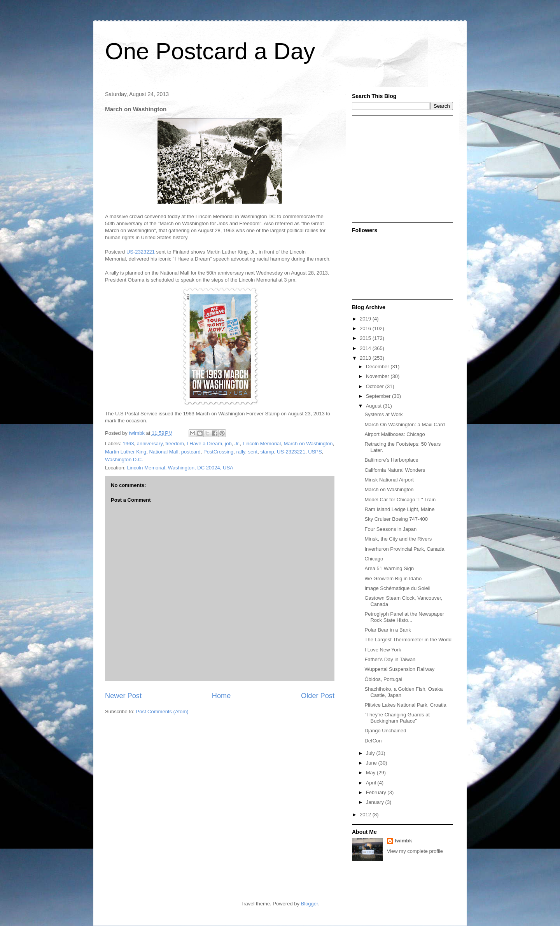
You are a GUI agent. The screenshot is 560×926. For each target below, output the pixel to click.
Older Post (318, 696)
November (378, 376)
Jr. (237, 444)
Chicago (374, 559)
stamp (267, 452)
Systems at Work (383, 414)
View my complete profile (415, 851)
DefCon (373, 741)
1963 (129, 444)
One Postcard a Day (210, 51)
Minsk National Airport (389, 480)
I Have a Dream (204, 444)
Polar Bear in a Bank (388, 630)
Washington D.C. (124, 459)
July (371, 753)
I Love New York (383, 650)
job (228, 444)
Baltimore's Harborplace (391, 460)
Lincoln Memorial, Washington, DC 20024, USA (180, 468)
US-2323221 (141, 252)
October (376, 386)
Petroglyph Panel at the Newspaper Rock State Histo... (404, 617)
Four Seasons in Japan (390, 529)
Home (221, 696)
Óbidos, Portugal (383, 679)
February (377, 792)
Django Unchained (385, 731)
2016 (366, 328)
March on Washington (308, 444)
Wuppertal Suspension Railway (399, 669)
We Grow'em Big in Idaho (393, 579)
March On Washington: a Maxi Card (404, 424)
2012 (366, 815)
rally (241, 452)
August (374, 406)
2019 (366, 319)
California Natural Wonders (395, 470)
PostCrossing (218, 452)
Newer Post (123, 696)
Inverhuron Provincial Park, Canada (404, 549)
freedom (175, 444)
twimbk (403, 841)
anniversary (150, 444)
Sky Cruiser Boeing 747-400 (396, 519)
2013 (366, 358)
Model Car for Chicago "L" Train (400, 500)
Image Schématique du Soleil (397, 588)
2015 (366, 338)
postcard (191, 452)
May (371, 773)
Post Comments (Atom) (162, 712)
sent (253, 452)
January (376, 802)
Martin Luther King (126, 452)
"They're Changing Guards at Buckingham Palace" (397, 718)
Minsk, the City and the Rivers (398, 539)
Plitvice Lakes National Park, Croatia (405, 705)
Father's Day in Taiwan (390, 659)
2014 (366, 348)
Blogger (310, 904)
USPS (315, 452)
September (379, 396)
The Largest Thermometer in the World (408, 640)
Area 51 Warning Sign (389, 568)
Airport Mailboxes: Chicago (395, 434)
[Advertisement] (401, 169)
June (372, 763)
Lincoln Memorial (262, 444)
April (372, 783)
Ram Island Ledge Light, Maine (399, 509)
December (378, 367)
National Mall (164, 452)
